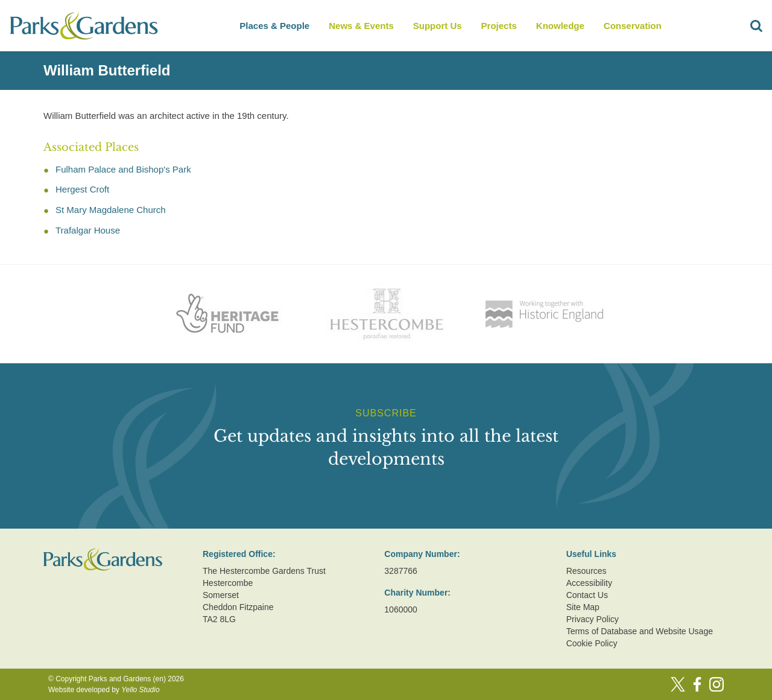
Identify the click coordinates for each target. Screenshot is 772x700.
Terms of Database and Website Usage (640, 631)
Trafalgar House (88, 230)
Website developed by (104, 690)
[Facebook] (697, 684)
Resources (587, 571)
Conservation (633, 26)
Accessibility (589, 583)
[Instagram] (717, 684)
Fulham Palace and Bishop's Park (123, 169)
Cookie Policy (592, 643)
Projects (499, 26)
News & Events (361, 26)
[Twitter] (678, 684)
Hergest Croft (82, 189)
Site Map (583, 607)
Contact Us (587, 595)
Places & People (274, 26)
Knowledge (560, 26)
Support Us (438, 26)
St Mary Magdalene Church (111, 210)
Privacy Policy (593, 619)
